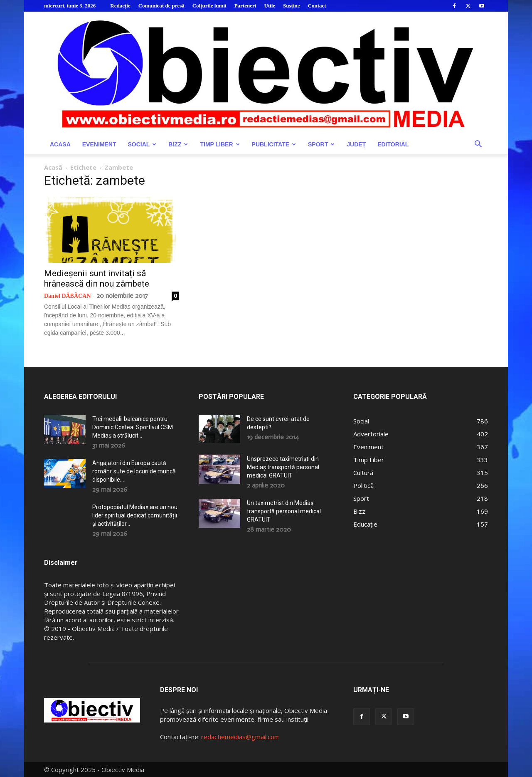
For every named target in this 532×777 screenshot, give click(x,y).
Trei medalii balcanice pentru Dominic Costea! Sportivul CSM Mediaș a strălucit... (133, 427)
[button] (478, 145)
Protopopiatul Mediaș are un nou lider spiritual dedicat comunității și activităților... (135, 515)
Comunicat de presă (161, 6)
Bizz (178, 144)
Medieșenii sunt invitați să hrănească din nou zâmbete (97, 278)
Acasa (60, 144)
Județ (356, 144)
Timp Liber (220, 144)
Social (142, 144)
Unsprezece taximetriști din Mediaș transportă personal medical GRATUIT (283, 467)
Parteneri (245, 6)
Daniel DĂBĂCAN (67, 296)
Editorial (393, 144)
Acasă (53, 167)
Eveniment (99, 144)
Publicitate (274, 144)
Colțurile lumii (209, 6)
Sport (321, 144)
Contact (317, 6)
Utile (270, 6)
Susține (291, 6)
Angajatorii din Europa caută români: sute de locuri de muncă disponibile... (134, 471)
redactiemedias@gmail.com (240, 737)
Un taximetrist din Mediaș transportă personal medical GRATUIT (284, 511)
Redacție (120, 6)
